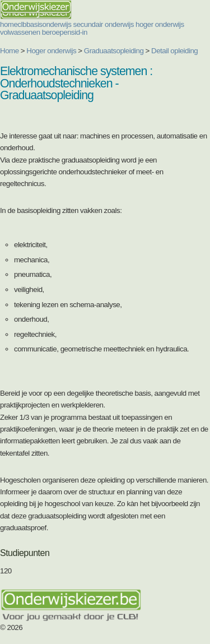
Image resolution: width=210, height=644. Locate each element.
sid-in (79, 32)
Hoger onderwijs (51, 51)
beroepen (57, 32)
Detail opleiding (174, 51)
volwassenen (20, 32)
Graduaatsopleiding (114, 51)
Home (10, 51)
